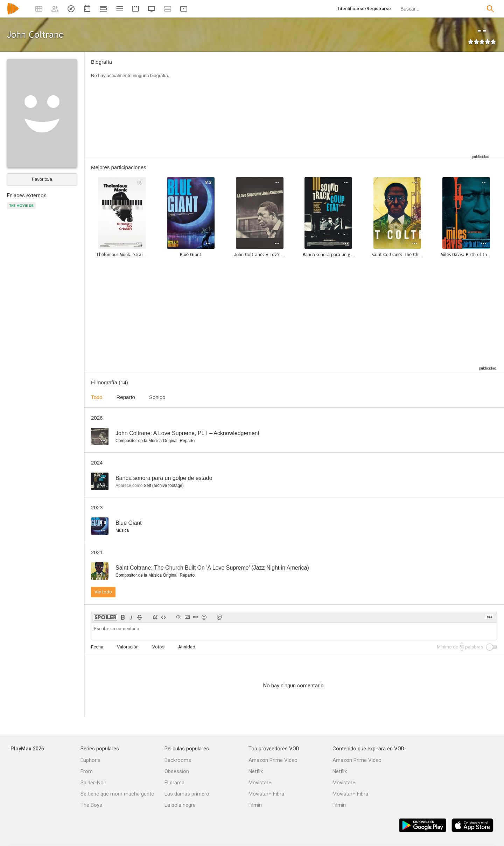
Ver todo (103, 592)
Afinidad (187, 647)
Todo (97, 397)
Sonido (157, 397)
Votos (158, 647)
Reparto (126, 397)
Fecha (97, 647)
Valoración (128, 647)
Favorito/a (42, 179)
